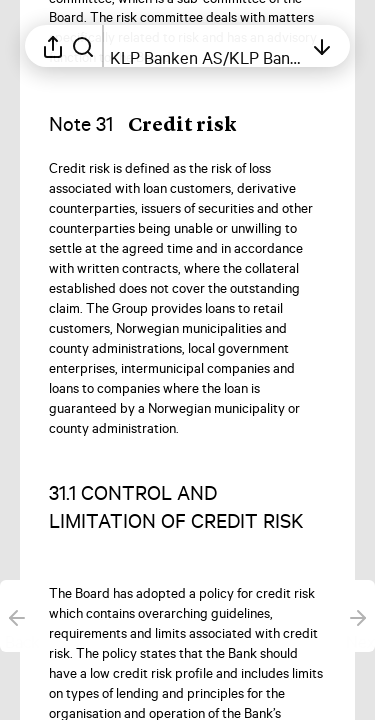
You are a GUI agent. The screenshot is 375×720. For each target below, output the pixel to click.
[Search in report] (83, 46)
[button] (159, 125)
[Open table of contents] (206, 46)
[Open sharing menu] (53, 46)
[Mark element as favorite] (338, 170)
